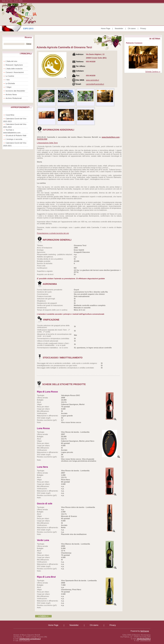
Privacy (143, 28)
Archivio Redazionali (14, 98)
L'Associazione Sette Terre (47, 143)
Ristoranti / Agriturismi (14, 65)
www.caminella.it (92, 80)
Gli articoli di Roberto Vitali (16, 135)
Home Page (106, 28)
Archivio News (11, 95)
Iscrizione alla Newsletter (15, 91)
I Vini (8, 80)
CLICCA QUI (42, 139)
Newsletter (119, 28)
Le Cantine (10, 76)
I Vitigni (8, 87)
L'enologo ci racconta (14, 139)
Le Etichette (10, 83)
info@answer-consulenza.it (30, 639)
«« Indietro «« (43, 616)
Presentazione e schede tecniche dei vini (53, 233)
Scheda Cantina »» (153, 72)
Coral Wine (10, 115)
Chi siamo (132, 28)
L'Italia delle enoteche (14, 69)
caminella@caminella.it (95, 84)
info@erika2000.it (144, 639)
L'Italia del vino (11, 61)
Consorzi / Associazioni (15, 72)
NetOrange (145, 631)
